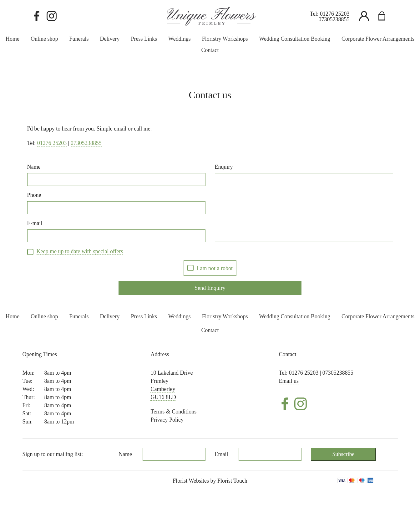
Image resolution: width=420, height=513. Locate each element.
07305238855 (334, 19)
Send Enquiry (210, 288)
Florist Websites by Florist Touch (210, 481)
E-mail (35, 223)
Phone (34, 195)
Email (222, 454)
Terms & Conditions (173, 412)
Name (34, 167)
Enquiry (224, 167)
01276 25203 (335, 14)
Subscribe (344, 454)
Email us (289, 381)
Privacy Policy (167, 420)
